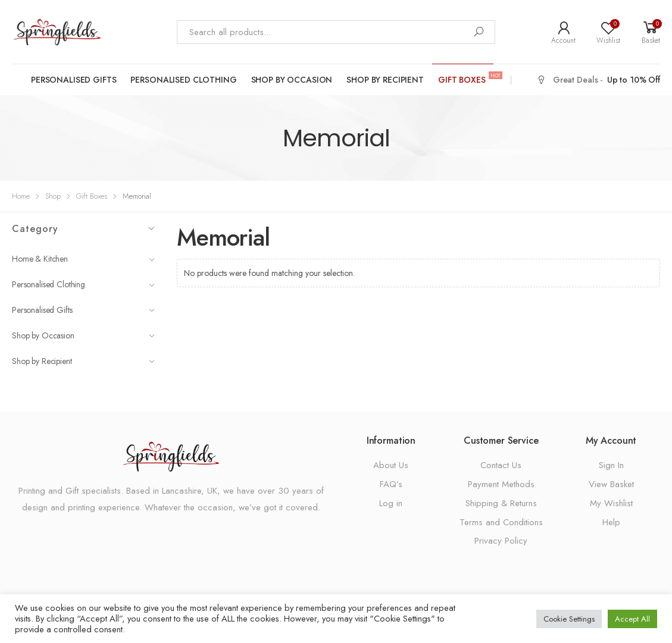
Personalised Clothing (183, 80)
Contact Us (501, 465)
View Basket (611, 484)
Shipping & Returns (501, 503)
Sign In (611, 465)
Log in (391, 503)
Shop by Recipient (385, 80)
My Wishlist (611, 503)
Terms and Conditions (501, 522)
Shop (53, 196)
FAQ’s (391, 484)
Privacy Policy (501, 541)
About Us (391, 465)
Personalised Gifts (74, 80)
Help (611, 522)
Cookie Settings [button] (569, 619)
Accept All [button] (632, 619)
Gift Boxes (466, 79)
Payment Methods (501, 484)
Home (21, 196)
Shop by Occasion (292, 80)
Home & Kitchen (83, 259)
